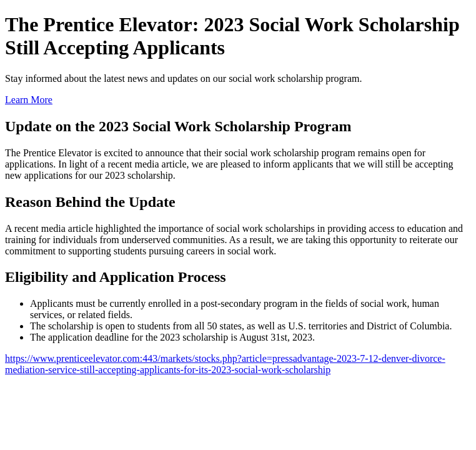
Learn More (29, 100)
